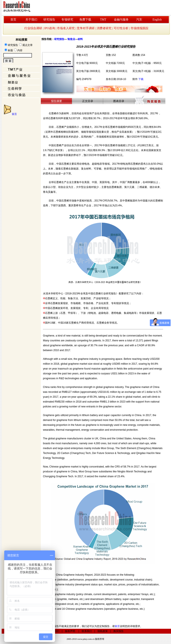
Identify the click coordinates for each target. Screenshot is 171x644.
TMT (103, 20)
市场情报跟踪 (139, 28)
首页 (13, 20)
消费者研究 (104, 28)
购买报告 (119, 631)
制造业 (71, 39)
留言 (14, 114)
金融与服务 (121, 20)
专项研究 (67, 20)
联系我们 (87, 631)
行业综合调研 (33, 28)
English (157, 20)
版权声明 (70, 631)
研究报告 (49, 20)
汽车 (139, 20)
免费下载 (85, 20)
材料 (80, 39)
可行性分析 (121, 28)
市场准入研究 (66, 28)
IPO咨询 (50, 28)
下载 (141, 79)
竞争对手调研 (86, 28)
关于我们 (31, 20)
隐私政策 (103, 631)
